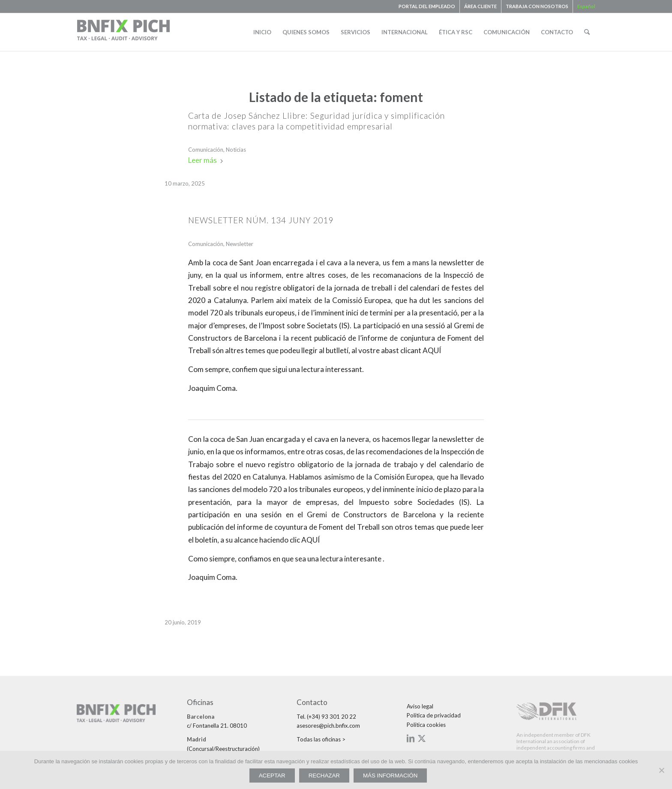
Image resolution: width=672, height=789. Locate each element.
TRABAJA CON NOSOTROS (537, 6)
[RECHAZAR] (661, 770)
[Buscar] (587, 32)
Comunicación (206, 150)
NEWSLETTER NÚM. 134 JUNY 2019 (261, 220)
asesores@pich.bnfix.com (328, 726)
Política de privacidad (434, 715)
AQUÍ (431, 350)
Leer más (206, 160)
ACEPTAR (272, 775)
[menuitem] (427, 6)
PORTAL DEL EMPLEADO (427, 6)
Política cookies (426, 725)
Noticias (236, 150)
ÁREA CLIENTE (480, 6)
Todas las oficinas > (321, 739)
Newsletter (240, 244)
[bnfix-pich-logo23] (124, 32)
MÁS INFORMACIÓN (390, 775)
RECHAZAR (324, 775)
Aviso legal (420, 706)
